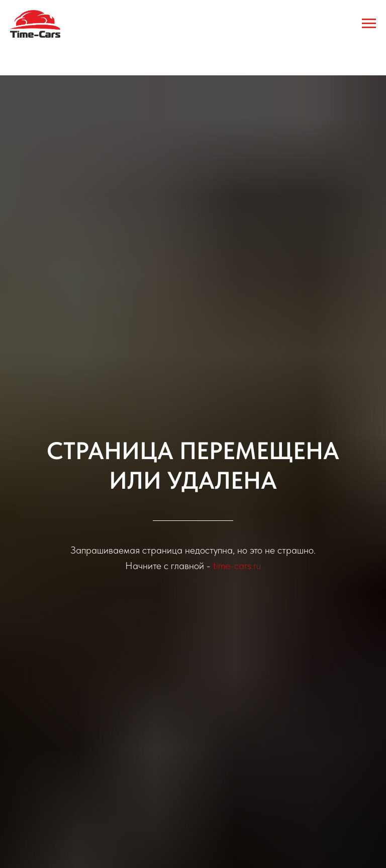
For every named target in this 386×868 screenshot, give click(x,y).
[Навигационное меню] (369, 24)
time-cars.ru (237, 566)
